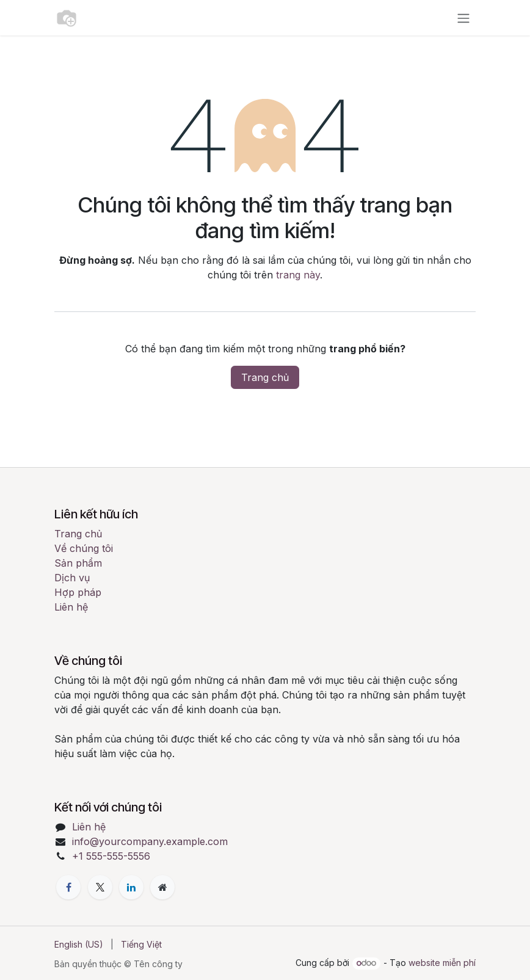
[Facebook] (68, 887)
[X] (100, 887)
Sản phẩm (78, 563)
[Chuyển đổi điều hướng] (463, 18)
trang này (298, 275)
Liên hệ (71, 607)
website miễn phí (442, 963)
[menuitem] (79, 944)
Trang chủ (265, 377)
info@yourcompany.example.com (150, 841)
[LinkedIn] (131, 887)
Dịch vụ (72, 578)
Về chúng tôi (84, 548)
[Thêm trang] (162, 887)
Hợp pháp (78, 592)
